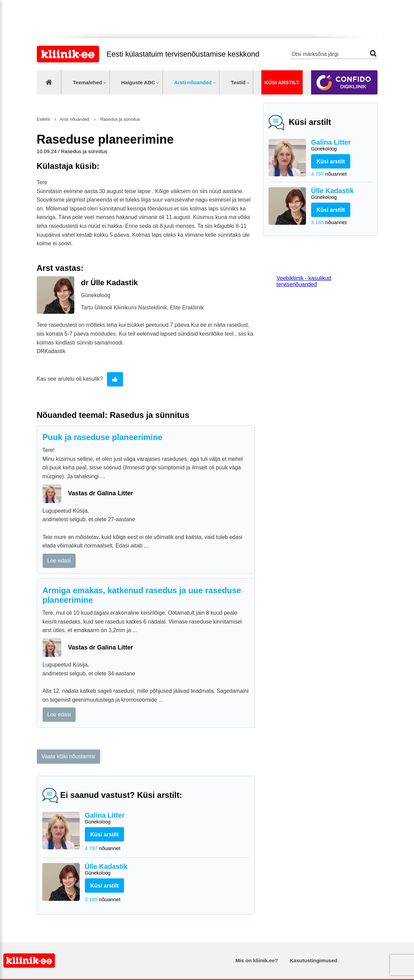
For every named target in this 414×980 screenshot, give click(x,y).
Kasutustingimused (314, 960)
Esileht (43, 119)
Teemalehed (88, 82)
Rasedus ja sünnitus (120, 119)
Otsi (373, 53)
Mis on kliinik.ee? (257, 960)
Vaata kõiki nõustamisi (68, 756)
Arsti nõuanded (193, 82)
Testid (238, 82)
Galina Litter (342, 145)
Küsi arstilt (282, 82)
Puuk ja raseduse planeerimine (103, 437)
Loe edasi (59, 561)
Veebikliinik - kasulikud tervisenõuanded (304, 281)
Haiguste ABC (138, 82)
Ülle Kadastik (342, 194)
